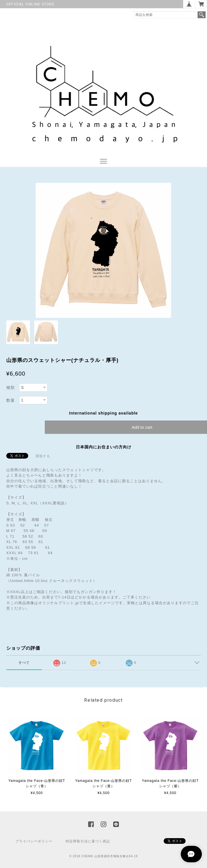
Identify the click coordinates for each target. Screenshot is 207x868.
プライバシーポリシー (34, 841)
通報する (43, 456)
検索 (202, 15)
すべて (24, 663)
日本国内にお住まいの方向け (104, 447)
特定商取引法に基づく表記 (88, 841)
